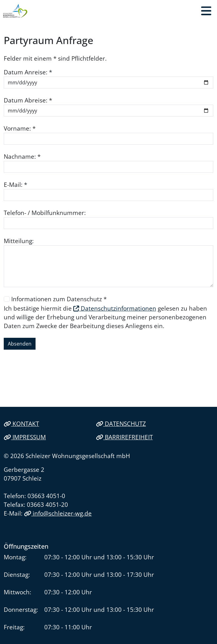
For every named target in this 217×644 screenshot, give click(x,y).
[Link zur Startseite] (15, 11)
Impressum (25, 437)
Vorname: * (20, 128)
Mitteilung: (19, 241)
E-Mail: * (15, 185)
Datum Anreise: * (28, 72)
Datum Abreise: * (28, 100)
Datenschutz (121, 424)
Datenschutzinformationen (115, 308)
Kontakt (21, 424)
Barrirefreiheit (124, 437)
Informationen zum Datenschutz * (59, 299)
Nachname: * (22, 156)
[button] (206, 11)
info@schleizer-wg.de (58, 513)
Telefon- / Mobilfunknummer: (45, 213)
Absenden (20, 344)
